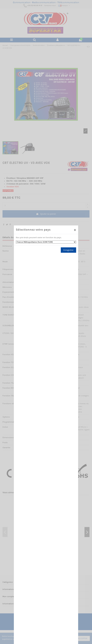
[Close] (75, 232)
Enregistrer (68, 252)
